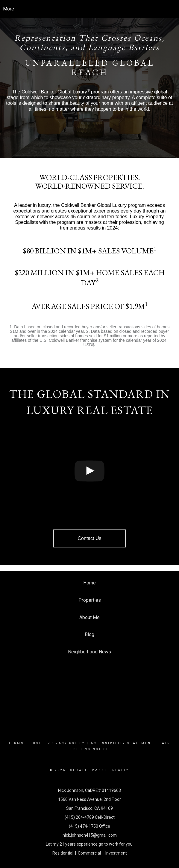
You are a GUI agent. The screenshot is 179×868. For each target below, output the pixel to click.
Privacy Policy (66, 743)
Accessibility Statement (122, 743)
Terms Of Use (25, 743)
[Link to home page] (90, 9)
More (9, 9)
